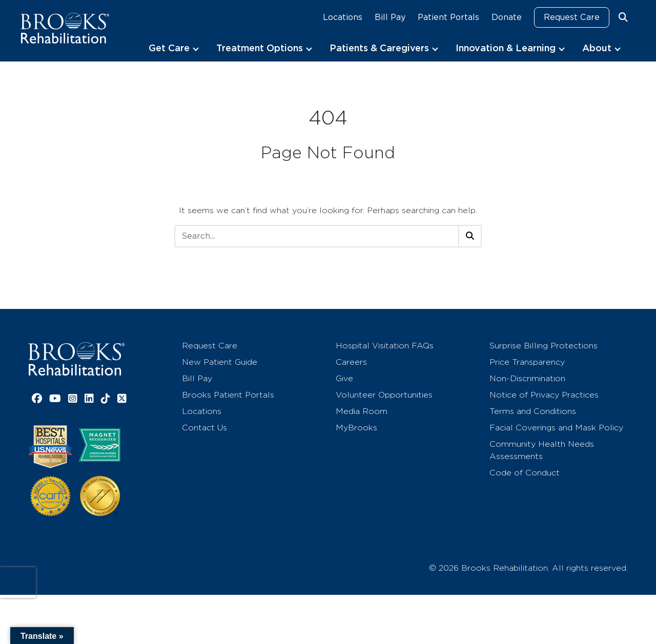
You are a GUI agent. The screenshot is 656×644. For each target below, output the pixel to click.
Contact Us (204, 428)
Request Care (572, 17)
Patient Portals (448, 17)
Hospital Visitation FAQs (385, 346)
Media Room (362, 411)
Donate (507, 17)
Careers (351, 362)
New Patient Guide (220, 362)
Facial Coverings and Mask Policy (556, 428)
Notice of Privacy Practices (544, 395)
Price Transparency (527, 362)
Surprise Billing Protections (544, 346)
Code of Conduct (525, 473)
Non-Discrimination (527, 378)
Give (344, 378)
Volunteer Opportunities (384, 395)
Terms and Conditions (533, 411)
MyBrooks (356, 428)
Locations (343, 17)
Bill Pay (390, 17)
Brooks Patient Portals (228, 395)
